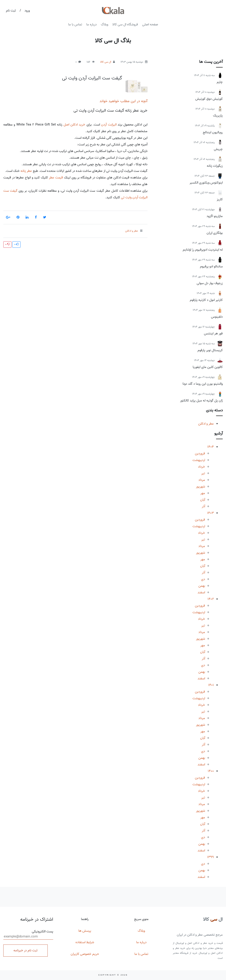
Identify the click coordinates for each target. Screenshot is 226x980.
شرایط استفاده (85, 942)
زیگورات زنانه (215, 166)
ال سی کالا (106, 62)
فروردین (200, 453)
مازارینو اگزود (215, 216)
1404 (211, 447)
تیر (203, 473)
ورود (27, 11)
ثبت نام (11, 11)
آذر (203, 506)
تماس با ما (75, 24)
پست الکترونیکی (28, 934)
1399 (210, 857)
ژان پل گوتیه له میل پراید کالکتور (201, 401)
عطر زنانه (26, 171)
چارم (220, 82)
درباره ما (91, 24)
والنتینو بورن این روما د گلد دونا (203, 384)
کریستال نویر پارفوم (210, 350)
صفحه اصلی (150, 24)
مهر (203, 493)
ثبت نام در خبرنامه (25, 950)
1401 (211, 685)
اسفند (201, 592)
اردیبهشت (199, 460)
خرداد (202, 467)
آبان (203, 500)
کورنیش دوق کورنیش (209, 99)
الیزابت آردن (109, 125)
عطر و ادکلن (206, 424)
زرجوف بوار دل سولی (210, 283)
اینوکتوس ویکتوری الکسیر (206, 183)
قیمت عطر (56, 178)
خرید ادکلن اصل (74, 125)
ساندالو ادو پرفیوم (211, 266)
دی (203, 579)
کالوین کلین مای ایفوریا (208, 367)
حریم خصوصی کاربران (85, 954)
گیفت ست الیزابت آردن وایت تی (92, 78)
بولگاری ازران (215, 233)
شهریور (201, 487)
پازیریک (218, 116)
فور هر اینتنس (213, 334)
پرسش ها (85, 931)
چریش (218, 149)
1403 (210, 513)
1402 (211, 599)
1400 (211, 771)
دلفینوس (217, 317)
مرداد (202, 480)
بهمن (202, 586)
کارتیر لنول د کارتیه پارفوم (206, 300)
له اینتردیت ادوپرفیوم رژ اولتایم (203, 250)
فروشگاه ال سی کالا (125, 24)
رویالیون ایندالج (213, 132)
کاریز (220, 199)
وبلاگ (105, 24)
